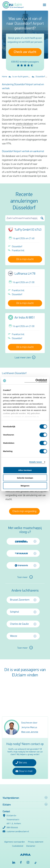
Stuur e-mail (24, 771)
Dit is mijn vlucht (25, 259)
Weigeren (25, 486)
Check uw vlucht (25, 52)
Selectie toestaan (25, 478)
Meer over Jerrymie (30, 732)
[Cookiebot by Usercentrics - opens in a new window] (36, 381)
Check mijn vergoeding (24, 511)
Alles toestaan (25, 470)
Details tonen (36, 462)
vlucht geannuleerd (22, 97)
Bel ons (21, 763)
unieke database (24, 124)
